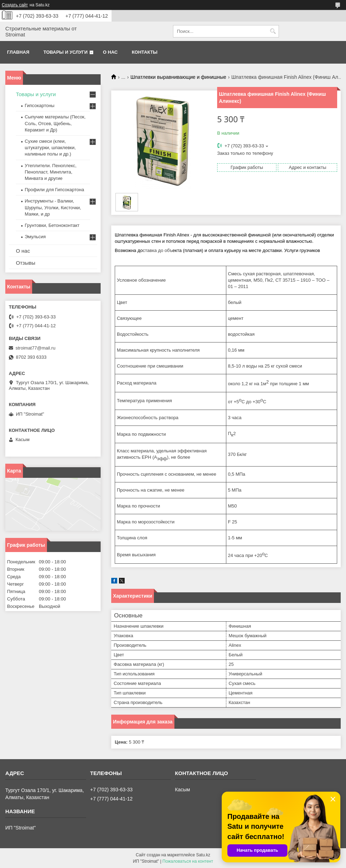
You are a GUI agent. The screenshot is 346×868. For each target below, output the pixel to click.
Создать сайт (15, 5)
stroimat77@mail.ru (35, 348)
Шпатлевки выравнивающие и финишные (178, 77)
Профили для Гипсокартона (54, 190)
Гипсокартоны (40, 105)
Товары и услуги (65, 52)
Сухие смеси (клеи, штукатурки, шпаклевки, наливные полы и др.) (50, 148)
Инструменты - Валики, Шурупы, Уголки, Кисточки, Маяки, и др (53, 207)
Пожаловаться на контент (188, 861)
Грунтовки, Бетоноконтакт (52, 225)
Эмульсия (35, 237)
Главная (18, 52)
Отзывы (26, 263)
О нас (111, 52)
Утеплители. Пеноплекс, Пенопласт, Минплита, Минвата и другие (51, 172)
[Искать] (273, 31)
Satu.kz (203, 855)
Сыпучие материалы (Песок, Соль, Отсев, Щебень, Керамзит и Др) (55, 123)
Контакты (145, 52)
